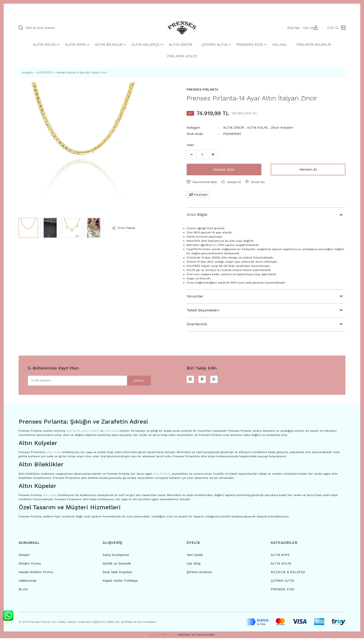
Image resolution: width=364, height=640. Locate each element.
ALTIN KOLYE (257, 127)
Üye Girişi (194, 565)
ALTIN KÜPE (280, 557)
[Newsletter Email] (89, 382)
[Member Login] (315, 28)
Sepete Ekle (224, 169)
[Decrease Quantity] (192, 154)
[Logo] (182, 28)
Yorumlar (195, 296)
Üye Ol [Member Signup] (306, 28)
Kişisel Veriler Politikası (120, 582)
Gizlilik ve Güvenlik (117, 565)
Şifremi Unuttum (199, 574)
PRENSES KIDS (283, 591)
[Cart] (336, 28)
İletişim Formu (30, 565)
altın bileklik (91, 433)
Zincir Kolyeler (282, 127)
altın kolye (73, 433)
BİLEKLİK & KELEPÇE (288, 574)
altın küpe (111, 433)
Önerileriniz (197, 324)
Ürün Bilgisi (197, 214)
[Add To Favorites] (202, 182)
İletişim (24, 557)
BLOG (23, 591)
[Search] (84, 28)
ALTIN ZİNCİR (234, 127)
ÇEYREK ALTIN (282, 582)
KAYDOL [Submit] (133, 381)
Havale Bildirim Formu (36, 574)
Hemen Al (308, 169)
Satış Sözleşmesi (116, 557)
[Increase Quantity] (213, 154)
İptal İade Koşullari (117, 574)
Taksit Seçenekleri (203, 310)
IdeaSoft (155, 637)
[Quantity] (202, 154)
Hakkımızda (27, 582)
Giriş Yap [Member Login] (291, 28)
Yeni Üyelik (195, 557)
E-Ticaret (171, 637)
